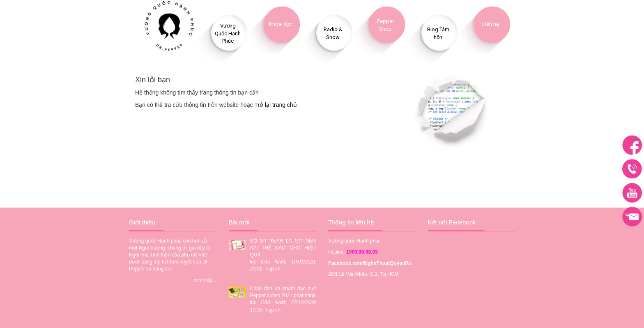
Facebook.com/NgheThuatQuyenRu (370, 263)
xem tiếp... (205, 280)
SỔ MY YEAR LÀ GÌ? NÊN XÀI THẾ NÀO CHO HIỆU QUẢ (283, 248)
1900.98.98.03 (362, 252)
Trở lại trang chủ (275, 105)
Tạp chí (274, 269)
